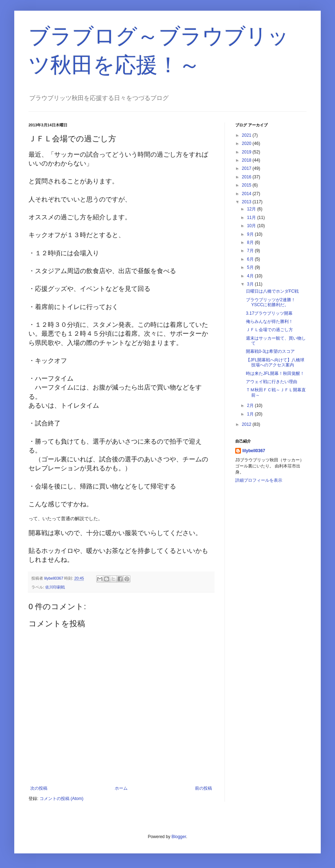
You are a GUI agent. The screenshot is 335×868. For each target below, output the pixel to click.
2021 (247, 135)
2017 (247, 168)
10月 (252, 226)
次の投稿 (39, 788)
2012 (247, 424)
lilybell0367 (254, 451)
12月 (252, 209)
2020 (247, 143)
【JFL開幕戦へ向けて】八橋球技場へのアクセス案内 (275, 362)
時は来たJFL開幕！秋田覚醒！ (275, 373)
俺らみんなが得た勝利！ (269, 321)
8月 (251, 242)
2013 (247, 202)
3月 (251, 284)
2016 (247, 177)
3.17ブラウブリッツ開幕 (269, 313)
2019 (247, 152)
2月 (251, 406)
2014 (247, 194)
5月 (251, 267)
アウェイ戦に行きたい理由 (272, 382)
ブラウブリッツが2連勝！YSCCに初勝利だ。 (271, 302)
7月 (251, 251)
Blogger (179, 837)
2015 (247, 185)
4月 (251, 276)
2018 (247, 160)
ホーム (121, 788)
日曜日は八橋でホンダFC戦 (272, 291)
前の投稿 (203, 788)
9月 (251, 234)
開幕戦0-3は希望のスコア (270, 351)
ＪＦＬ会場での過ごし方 (269, 330)
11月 (252, 218)
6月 (251, 259)
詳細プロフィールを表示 (259, 480)
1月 (251, 414)
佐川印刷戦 (55, 587)
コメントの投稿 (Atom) (61, 799)
